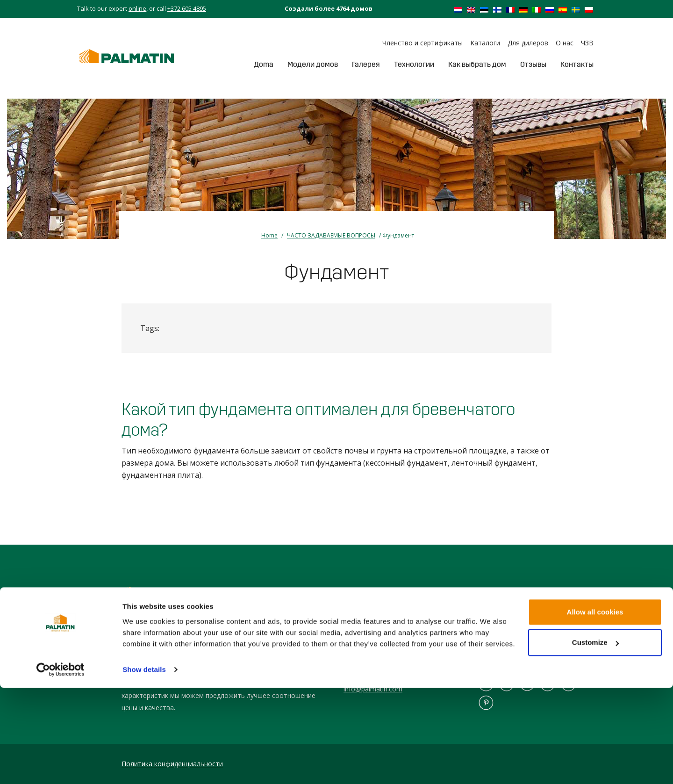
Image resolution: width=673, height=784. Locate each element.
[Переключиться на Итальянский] (537, 9)
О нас (565, 43)
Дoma (264, 64)
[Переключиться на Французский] (510, 9)
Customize (595, 738)
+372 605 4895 (187, 8)
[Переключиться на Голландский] (458, 9)
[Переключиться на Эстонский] (484, 9)
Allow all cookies (595, 708)
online (137, 8)
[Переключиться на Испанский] (563, 9)
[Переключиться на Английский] (471, 9)
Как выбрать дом (477, 64)
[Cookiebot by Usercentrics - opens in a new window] (61, 766)
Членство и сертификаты (422, 43)
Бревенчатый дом (505, 651)
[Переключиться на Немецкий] (523, 9)
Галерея (366, 64)
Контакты (577, 64)
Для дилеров (528, 43)
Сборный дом (498, 663)
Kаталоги (485, 43)
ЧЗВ (587, 43)
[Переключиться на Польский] (589, 9)
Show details (144, 766)
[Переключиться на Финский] (497, 9)
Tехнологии (414, 64)
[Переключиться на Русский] (550, 9)
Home (269, 235)
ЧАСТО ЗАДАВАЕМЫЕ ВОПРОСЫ (331, 235)
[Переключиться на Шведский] (576, 9)
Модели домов (313, 64)
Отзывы (533, 64)
